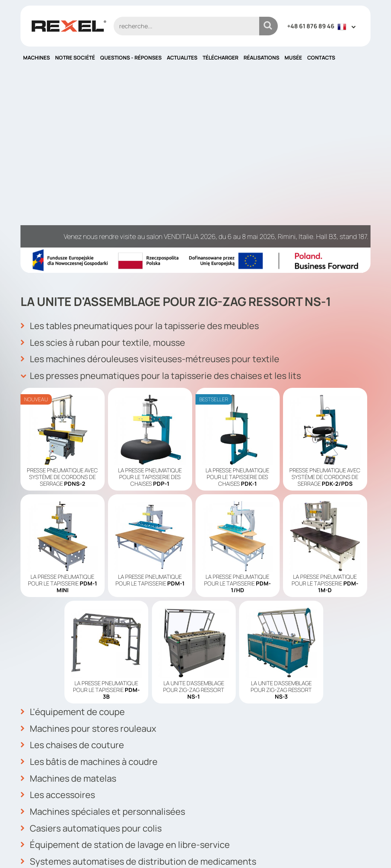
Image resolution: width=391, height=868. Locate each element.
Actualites (182, 58)
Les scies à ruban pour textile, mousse (104, 163)
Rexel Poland (81, 850)
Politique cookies (226, 788)
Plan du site (218, 810)
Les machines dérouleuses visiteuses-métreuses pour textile (152, 180)
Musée (293, 58)
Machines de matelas (69, 597)
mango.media (356, 850)
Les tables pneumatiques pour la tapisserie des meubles (141, 147)
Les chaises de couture (73, 565)
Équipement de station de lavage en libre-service (125, 663)
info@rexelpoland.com (146, 801)
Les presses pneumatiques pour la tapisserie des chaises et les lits (163, 196)
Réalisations (261, 58)
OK (360, 770)
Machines (36, 58)
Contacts (321, 58)
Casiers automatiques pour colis (92, 647)
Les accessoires (58, 614)
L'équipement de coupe (73, 532)
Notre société (75, 58)
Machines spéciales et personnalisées (104, 630)
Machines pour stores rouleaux (89, 548)
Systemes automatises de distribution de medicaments (139, 679)
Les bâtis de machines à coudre (90, 581)
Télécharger (220, 58)
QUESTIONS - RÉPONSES (131, 58)
